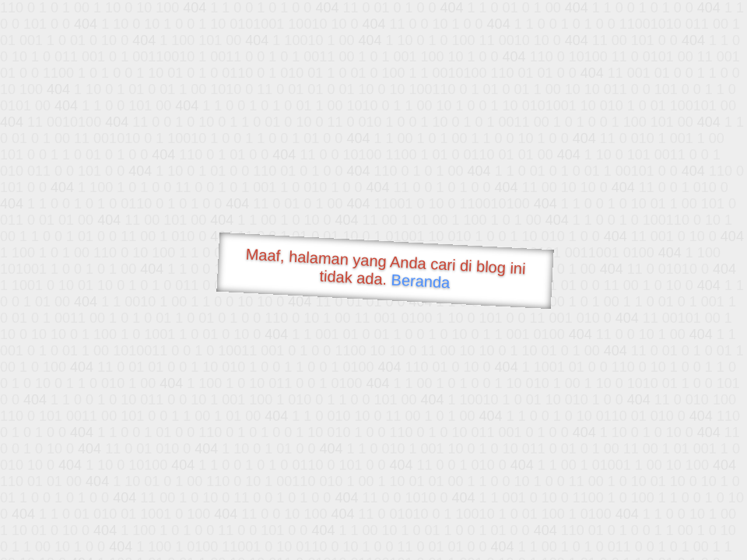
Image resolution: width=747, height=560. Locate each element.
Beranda (421, 281)
